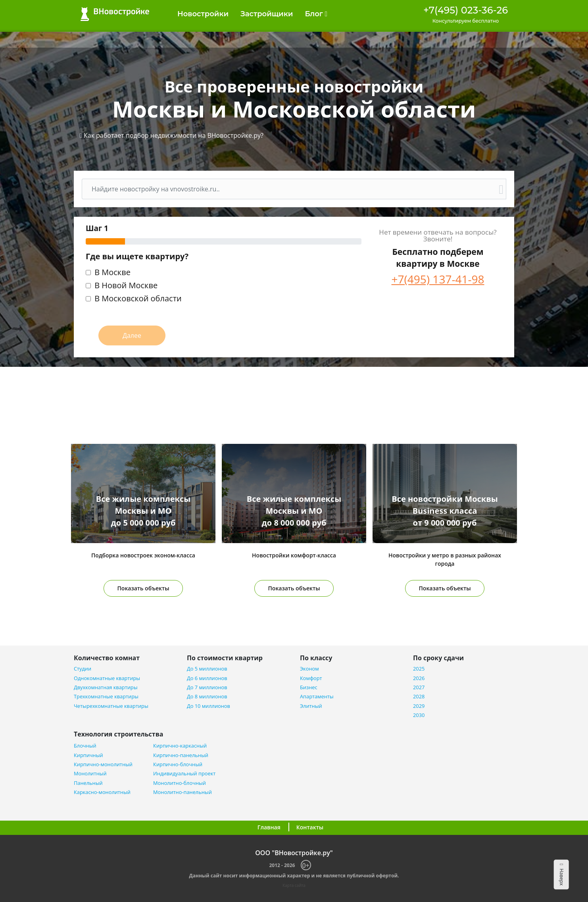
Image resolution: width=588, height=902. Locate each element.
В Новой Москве (126, 286)
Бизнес (309, 687)
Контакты (310, 827)
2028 (419, 697)
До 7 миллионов (207, 687)
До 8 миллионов (207, 697)
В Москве (112, 273)
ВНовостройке (115, 14)
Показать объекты (143, 588)
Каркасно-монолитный (102, 792)
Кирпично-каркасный (180, 746)
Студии (83, 669)
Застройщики (267, 14)
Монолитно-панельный (183, 792)
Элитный (311, 706)
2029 (419, 706)
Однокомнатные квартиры (107, 678)
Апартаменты (317, 697)
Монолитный (90, 774)
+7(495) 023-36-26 (466, 10)
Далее (132, 335)
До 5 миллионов (207, 669)
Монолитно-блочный (180, 783)
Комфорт (311, 678)
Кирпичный (88, 755)
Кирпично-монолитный (103, 764)
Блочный (85, 746)
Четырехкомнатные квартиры (111, 706)
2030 (419, 715)
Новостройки (203, 14)
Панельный (88, 783)
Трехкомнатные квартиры (106, 697)
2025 (419, 669)
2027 (419, 687)
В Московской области (138, 299)
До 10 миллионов (208, 706)
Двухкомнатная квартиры (106, 687)
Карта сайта (294, 885)
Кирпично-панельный (181, 755)
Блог (316, 14)
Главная (269, 827)
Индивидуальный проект (184, 774)
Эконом (309, 669)
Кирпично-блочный (178, 764)
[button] (172, 135)
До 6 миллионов (207, 678)
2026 (419, 678)
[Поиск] (289, 189)
